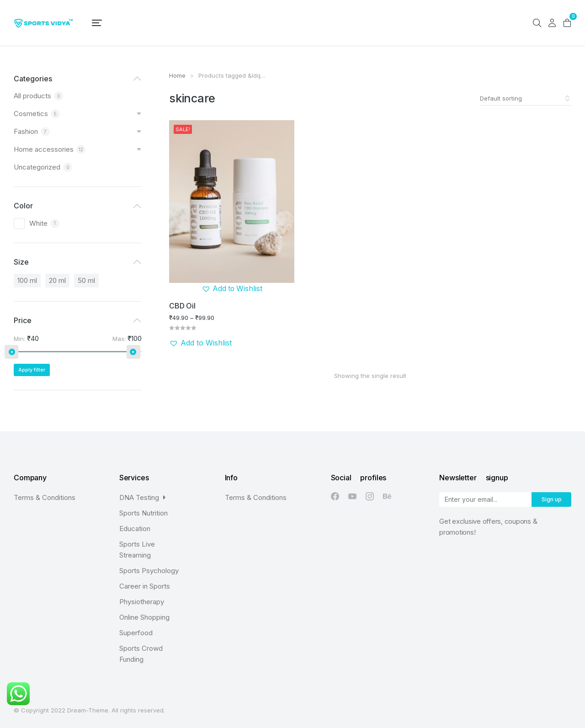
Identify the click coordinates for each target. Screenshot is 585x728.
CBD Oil (182, 305)
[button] (231, 288)
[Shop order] (526, 98)
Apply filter (32, 370)
